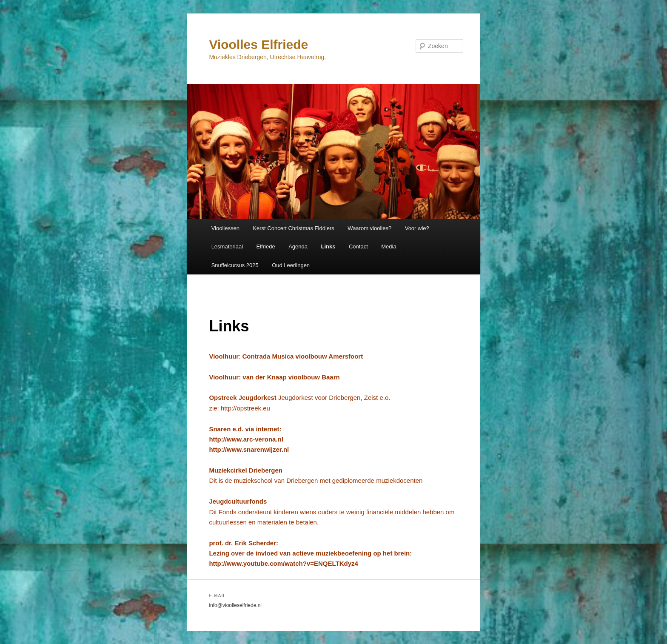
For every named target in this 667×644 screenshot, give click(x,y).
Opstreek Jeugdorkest (244, 398)
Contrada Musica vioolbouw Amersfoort (303, 356)
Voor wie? (417, 228)
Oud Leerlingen (291, 265)
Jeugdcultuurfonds (238, 501)
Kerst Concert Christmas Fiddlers (293, 228)
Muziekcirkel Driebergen (246, 470)
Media (389, 246)
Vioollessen (225, 228)
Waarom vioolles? (369, 228)
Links (328, 246)
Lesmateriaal (227, 246)
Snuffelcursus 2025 (235, 265)
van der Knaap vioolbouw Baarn (291, 377)
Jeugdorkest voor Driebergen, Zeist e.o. (334, 398)
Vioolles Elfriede (258, 44)
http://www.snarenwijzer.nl (249, 449)
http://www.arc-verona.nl (246, 439)
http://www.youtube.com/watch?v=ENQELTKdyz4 (283, 563)
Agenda (298, 246)
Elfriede (266, 246)
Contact (358, 246)
